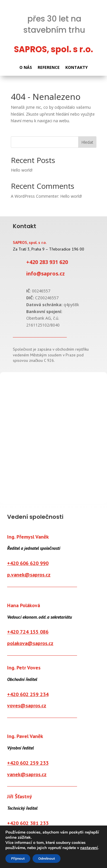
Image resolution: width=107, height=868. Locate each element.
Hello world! (22, 170)
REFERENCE (49, 67)
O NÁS (26, 67)
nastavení (89, 848)
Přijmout (18, 859)
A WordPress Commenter (35, 196)
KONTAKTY (76, 67)
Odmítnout (47, 859)
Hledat (87, 142)
